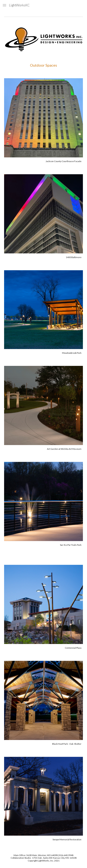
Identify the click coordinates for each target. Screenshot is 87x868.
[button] (4, 5)
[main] (43, 65)
